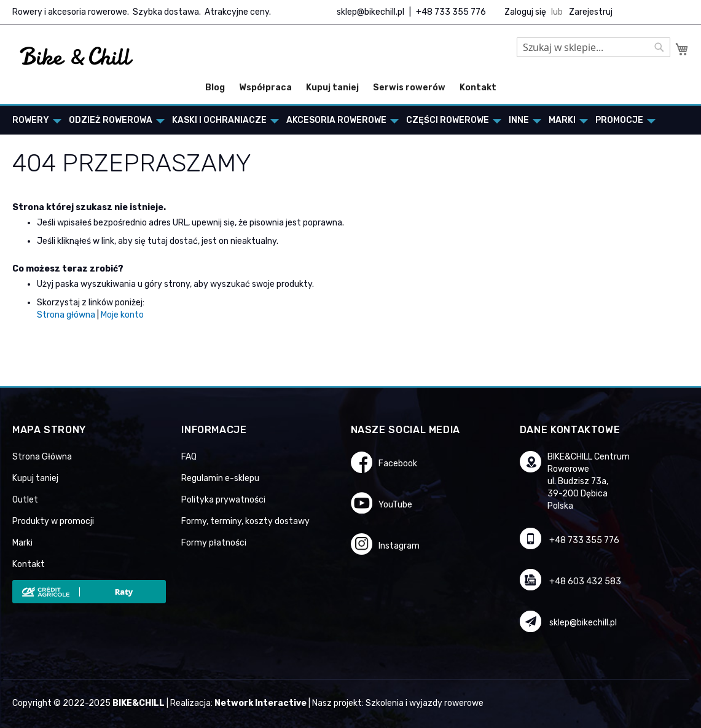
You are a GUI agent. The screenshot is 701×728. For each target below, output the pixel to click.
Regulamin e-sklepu (220, 478)
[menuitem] (33, 120)
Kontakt (478, 88)
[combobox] (593, 47)
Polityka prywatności (223, 500)
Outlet (25, 500)
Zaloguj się (525, 12)
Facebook (398, 464)
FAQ (189, 457)
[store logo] (77, 57)
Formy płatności (214, 543)
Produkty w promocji (53, 521)
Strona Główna (42, 457)
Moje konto (122, 315)
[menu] (351, 120)
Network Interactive (260, 703)
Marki (22, 543)
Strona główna (66, 315)
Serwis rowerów (409, 88)
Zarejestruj (591, 12)
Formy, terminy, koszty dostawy (245, 521)
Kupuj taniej (332, 88)
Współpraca (265, 88)
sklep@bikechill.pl (370, 12)
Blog (215, 88)
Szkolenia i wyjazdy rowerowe (425, 703)
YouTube (395, 505)
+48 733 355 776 (451, 12)
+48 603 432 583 (585, 581)
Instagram (399, 546)
